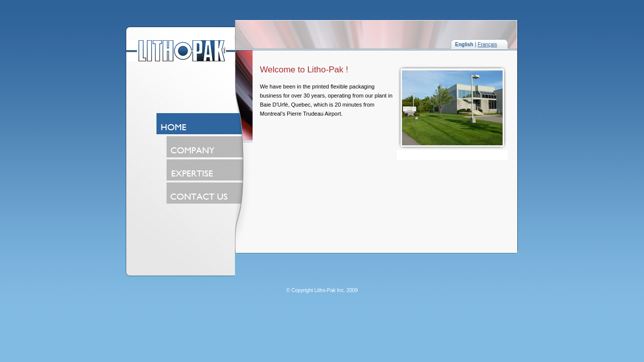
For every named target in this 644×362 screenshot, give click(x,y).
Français (488, 44)
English (464, 44)
